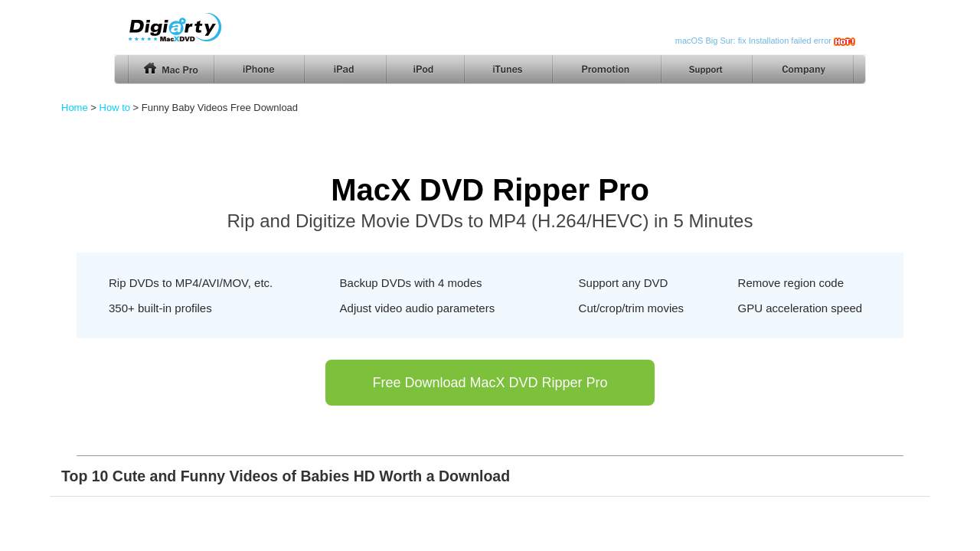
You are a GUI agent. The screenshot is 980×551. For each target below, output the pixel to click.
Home (75, 108)
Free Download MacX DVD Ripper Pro (490, 383)
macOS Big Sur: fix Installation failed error (753, 41)
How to (115, 108)
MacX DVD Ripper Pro (490, 190)
